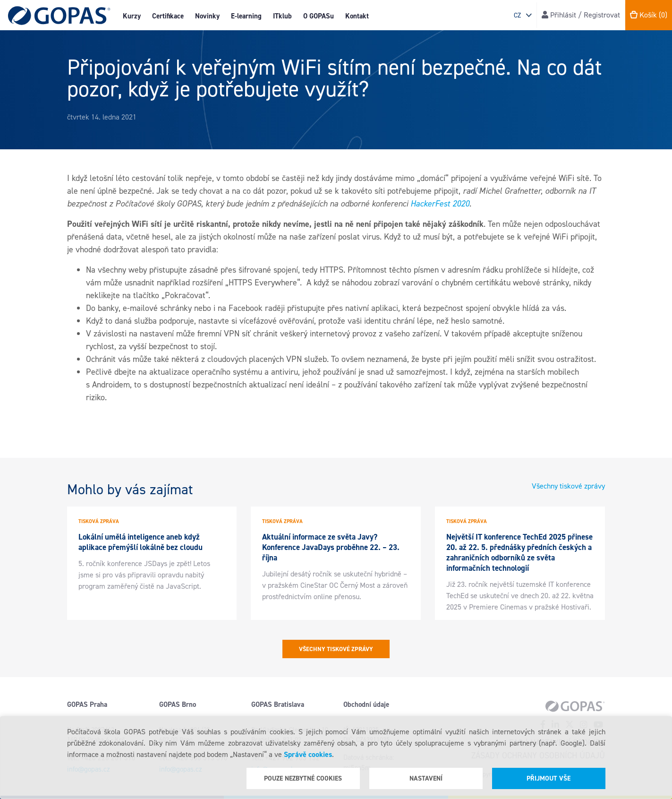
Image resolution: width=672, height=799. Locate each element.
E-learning (246, 16)
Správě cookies (308, 754)
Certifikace (168, 16)
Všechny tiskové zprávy (568, 486)
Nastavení (426, 778)
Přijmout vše (549, 778)
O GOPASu (319, 16)
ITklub (282, 16)
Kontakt (357, 16)
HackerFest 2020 (440, 204)
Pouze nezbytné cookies (303, 778)
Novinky (207, 16)
